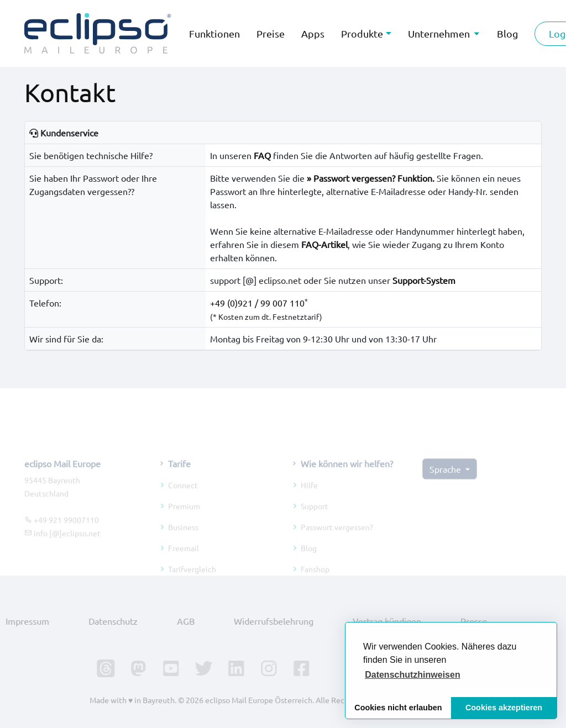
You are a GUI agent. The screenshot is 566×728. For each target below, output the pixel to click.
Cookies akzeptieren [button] (504, 708)
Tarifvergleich (192, 580)
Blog (309, 559)
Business (183, 538)
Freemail (184, 559)
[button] (413, 675)
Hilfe (309, 496)
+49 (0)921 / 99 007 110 (257, 303)
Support (315, 517)
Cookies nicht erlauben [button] (398, 708)
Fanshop (315, 580)
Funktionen (214, 33)
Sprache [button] (446, 480)
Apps (313, 33)
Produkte (362, 33)
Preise (271, 33)
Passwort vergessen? (337, 538)
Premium (184, 517)
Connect (183, 496)
